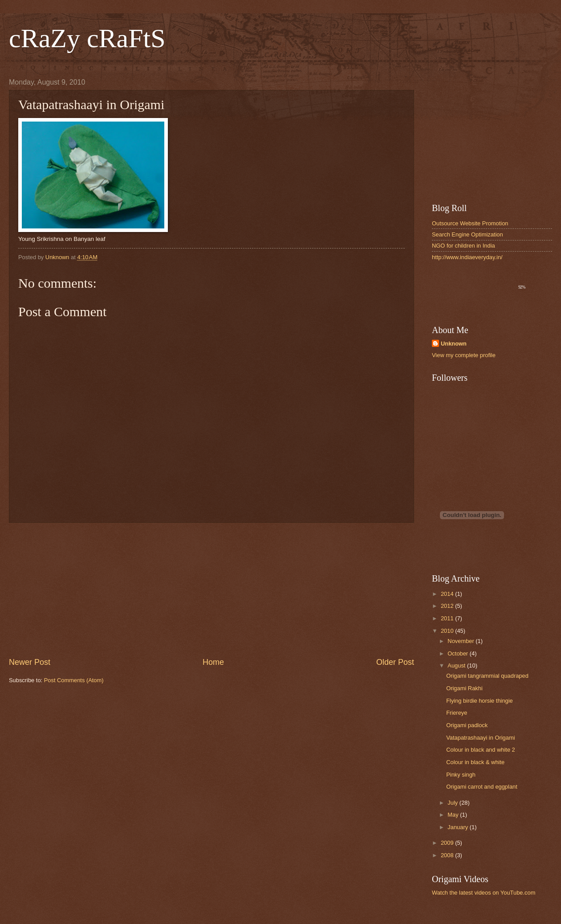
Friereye (457, 713)
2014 (448, 594)
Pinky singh (461, 775)
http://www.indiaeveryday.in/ (467, 257)
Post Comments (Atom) (74, 680)
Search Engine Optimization (467, 234)
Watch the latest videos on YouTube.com (484, 893)
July (453, 803)
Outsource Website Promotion (470, 223)
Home (213, 662)
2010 (448, 631)
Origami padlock (467, 725)
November (461, 641)
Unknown (454, 344)
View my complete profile (464, 355)
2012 (448, 606)
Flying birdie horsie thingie (480, 701)
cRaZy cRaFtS (87, 38)
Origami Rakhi (464, 688)
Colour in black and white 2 (481, 750)
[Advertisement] (211, 590)
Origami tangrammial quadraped (487, 676)
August (457, 666)
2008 (448, 855)
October (458, 653)
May (454, 815)
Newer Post (30, 662)
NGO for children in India (463, 246)
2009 (448, 843)
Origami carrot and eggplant (482, 787)
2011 (448, 618)
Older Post (395, 662)
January (458, 827)
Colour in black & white (475, 762)
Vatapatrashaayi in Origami (480, 738)
